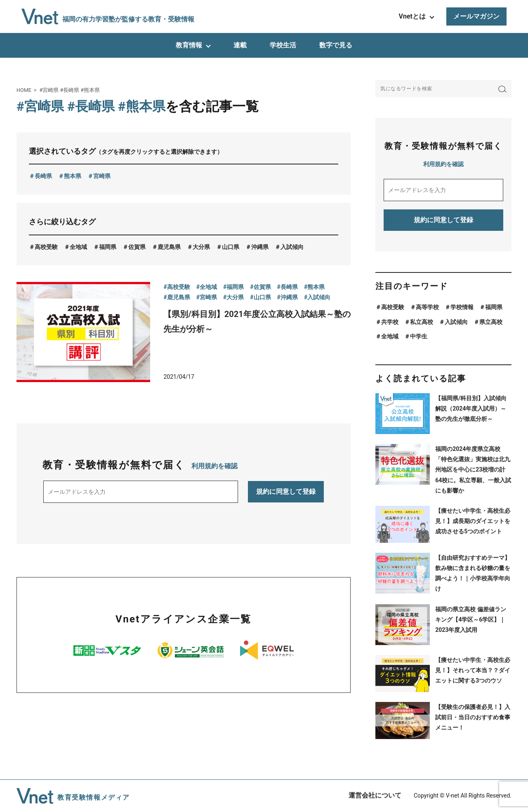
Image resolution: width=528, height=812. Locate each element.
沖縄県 (260, 247)
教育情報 (189, 45)
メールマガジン (476, 16)
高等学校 (427, 307)
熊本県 (73, 176)
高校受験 (46, 247)
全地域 (78, 247)
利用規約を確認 (214, 466)
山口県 (231, 247)
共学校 (390, 322)
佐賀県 (137, 247)
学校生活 (283, 45)
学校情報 (462, 307)
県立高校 (491, 322)
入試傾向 (292, 247)
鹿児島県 (169, 247)
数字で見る (336, 45)
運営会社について (375, 795)
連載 (240, 45)
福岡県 (108, 247)
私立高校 (422, 322)
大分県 (201, 247)
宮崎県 (102, 176)
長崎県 (43, 176)
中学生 (419, 336)
